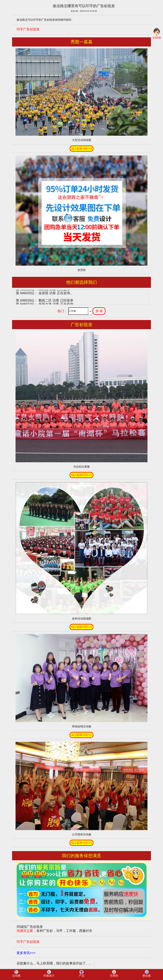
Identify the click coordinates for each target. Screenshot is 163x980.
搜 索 (99, 311)
